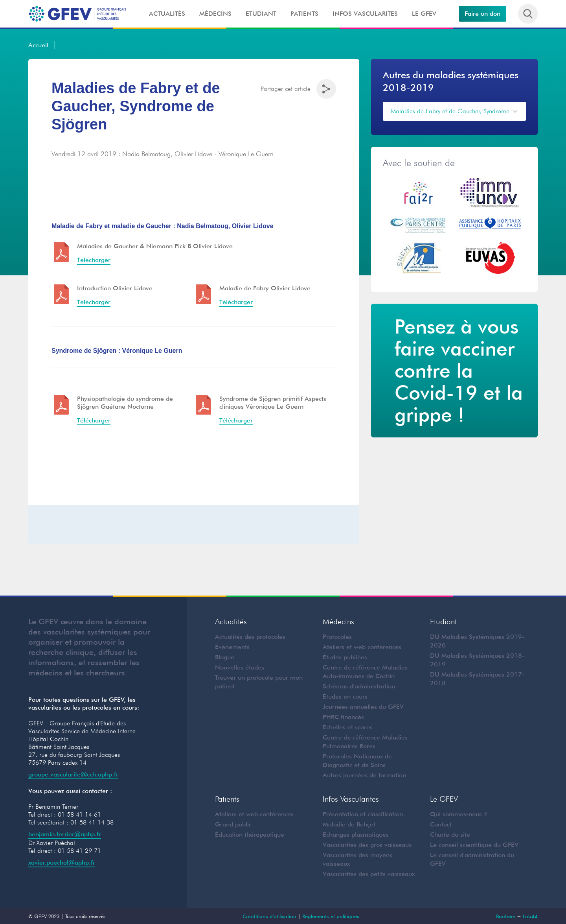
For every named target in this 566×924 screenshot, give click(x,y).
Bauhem (506, 916)
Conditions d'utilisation (269, 916)
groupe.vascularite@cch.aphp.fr (73, 774)
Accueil (38, 45)
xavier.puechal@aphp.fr (62, 862)
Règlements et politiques (331, 916)
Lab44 (530, 916)
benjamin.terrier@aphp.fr (65, 834)
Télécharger (94, 302)
